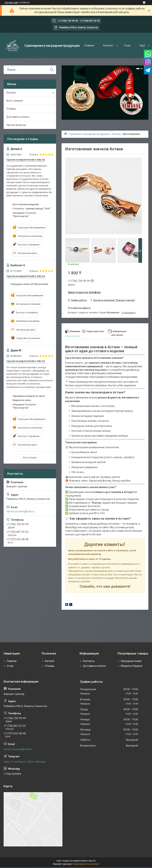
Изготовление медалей (26, 204)
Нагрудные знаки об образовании (29, 284)
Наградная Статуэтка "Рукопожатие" (24, 215)
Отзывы (11, 109)
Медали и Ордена (132, 666)
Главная (89, 45)
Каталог (108, 45)
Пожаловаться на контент (86, 864)
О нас (127, 45)
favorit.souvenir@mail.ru (20, 511)
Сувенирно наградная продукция (89, 134)
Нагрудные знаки (131, 661)
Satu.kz (92, 861)
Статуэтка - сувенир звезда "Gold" (31, 209)
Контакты (89, 661)
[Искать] (52, 70)
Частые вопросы (16, 125)
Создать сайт (11, 3)
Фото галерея (15, 101)
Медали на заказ (22, 400)
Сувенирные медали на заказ (29, 396)
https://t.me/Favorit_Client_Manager (25, 762)
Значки (116, 134)
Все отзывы (30, 458)
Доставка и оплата (18, 117)
